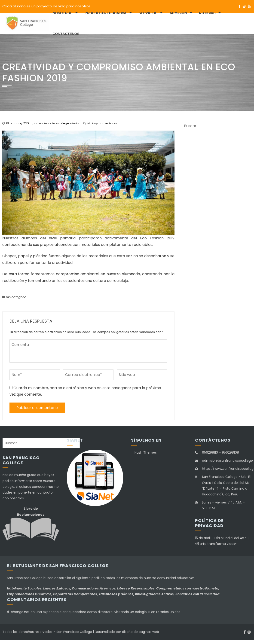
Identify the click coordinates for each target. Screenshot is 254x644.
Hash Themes (146, 452)
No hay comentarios (103, 123)
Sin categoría (16, 297)
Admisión (178, 13)
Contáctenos (66, 34)
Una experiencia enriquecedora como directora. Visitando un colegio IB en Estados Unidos (108, 612)
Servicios (148, 13)
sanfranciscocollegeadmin (59, 123)
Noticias (207, 13)
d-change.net (18, 612)
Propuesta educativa (106, 13)
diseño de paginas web (141, 632)
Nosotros (63, 13)
